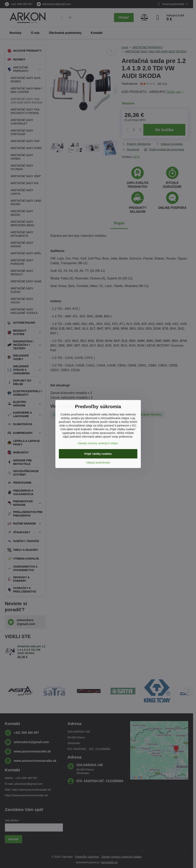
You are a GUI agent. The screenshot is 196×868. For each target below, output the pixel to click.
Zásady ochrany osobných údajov (98, 443)
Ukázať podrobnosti (98, 463)
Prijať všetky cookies (98, 454)
